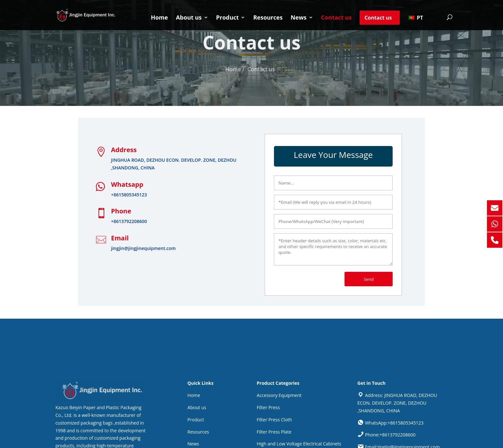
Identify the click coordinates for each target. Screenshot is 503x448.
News (299, 18)
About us (189, 18)
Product (228, 18)
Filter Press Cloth (274, 420)
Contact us (337, 18)
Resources (268, 18)
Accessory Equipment (279, 395)
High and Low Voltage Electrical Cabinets (299, 444)
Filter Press (268, 407)
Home (159, 18)
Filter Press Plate (274, 432)
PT (416, 18)
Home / (236, 69)
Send (369, 279)
